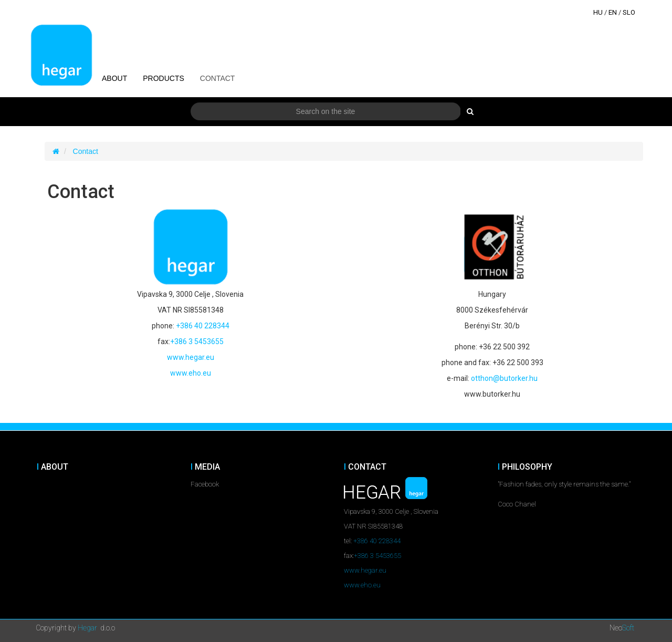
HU (598, 12)
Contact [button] (218, 78)
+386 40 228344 (203, 326)
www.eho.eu (191, 373)
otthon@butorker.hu (504, 378)
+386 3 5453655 (197, 341)
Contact (86, 151)
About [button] (114, 78)
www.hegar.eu (191, 357)
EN (613, 12)
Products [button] (164, 78)
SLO (629, 12)
